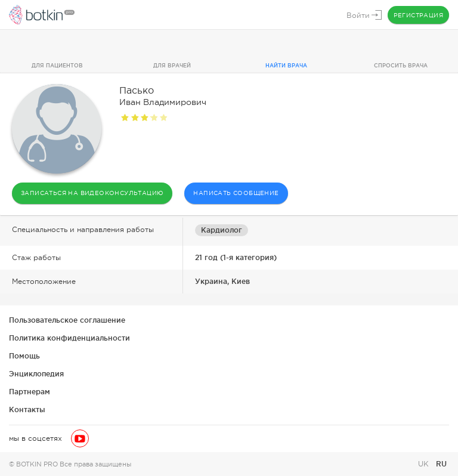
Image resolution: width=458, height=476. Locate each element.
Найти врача (286, 66)
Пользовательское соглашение (67, 320)
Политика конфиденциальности (69, 338)
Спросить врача (401, 66)
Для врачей (172, 66)
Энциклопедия (36, 374)
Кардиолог (222, 230)
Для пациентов (57, 66)
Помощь (24, 356)
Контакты (27, 409)
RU (441, 464)
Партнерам (30, 392)
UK (425, 464)
